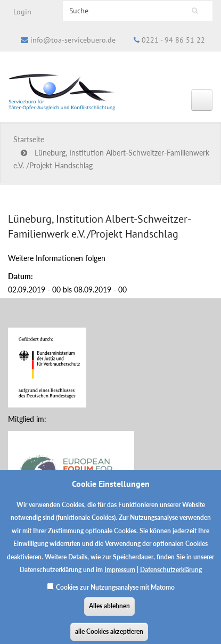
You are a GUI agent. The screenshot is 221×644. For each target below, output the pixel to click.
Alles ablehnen (109, 612)
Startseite (29, 139)
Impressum (120, 576)
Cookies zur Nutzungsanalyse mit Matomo (115, 593)
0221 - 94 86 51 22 (173, 40)
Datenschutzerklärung (171, 576)
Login (22, 12)
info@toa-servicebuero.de (73, 40)
